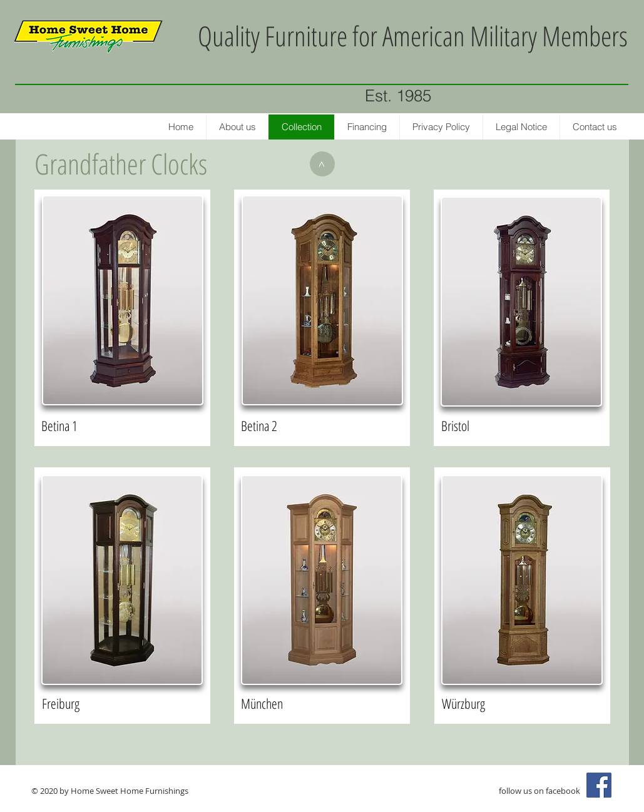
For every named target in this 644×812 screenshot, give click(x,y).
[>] (322, 164)
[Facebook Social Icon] (599, 785)
